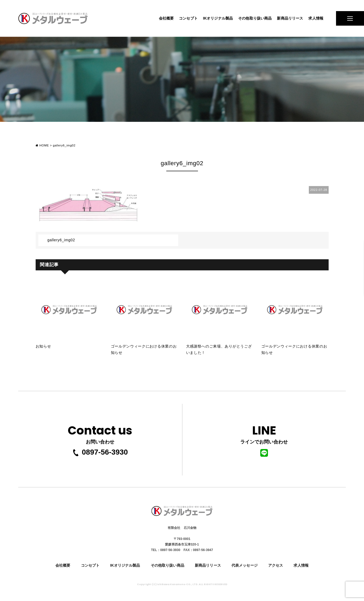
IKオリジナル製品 (218, 18)
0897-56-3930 (100, 452)
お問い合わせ (100, 433)
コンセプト (188, 18)
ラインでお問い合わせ (264, 439)
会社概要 (166, 18)
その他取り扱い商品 (255, 18)
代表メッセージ (245, 565)
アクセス (276, 565)
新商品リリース (290, 18)
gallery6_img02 (61, 240)
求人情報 (316, 18)
